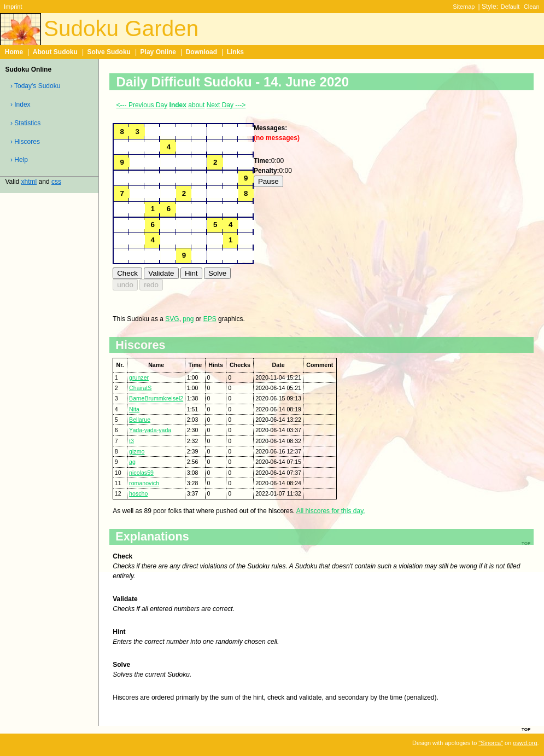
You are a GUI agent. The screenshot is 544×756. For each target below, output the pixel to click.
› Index (21, 104)
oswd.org (525, 743)
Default (510, 7)
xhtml (29, 182)
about (196, 105)
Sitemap (464, 7)
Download (201, 52)
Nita (134, 409)
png (188, 319)
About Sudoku (55, 52)
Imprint (13, 7)
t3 (131, 441)
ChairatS (140, 388)
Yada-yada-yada (150, 430)
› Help (19, 160)
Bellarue (140, 420)
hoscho (138, 493)
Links (235, 52)
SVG (172, 319)
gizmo (137, 451)
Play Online (158, 52)
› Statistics (25, 123)
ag (132, 462)
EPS (210, 319)
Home (14, 52)
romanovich (144, 483)
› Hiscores (25, 142)
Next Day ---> (226, 105)
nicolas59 (141, 473)
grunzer (139, 377)
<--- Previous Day (142, 105)
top (526, 729)
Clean (532, 7)
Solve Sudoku (109, 52)
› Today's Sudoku (35, 86)
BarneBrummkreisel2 (156, 398)
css (56, 182)
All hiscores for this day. (331, 511)
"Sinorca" (491, 743)
